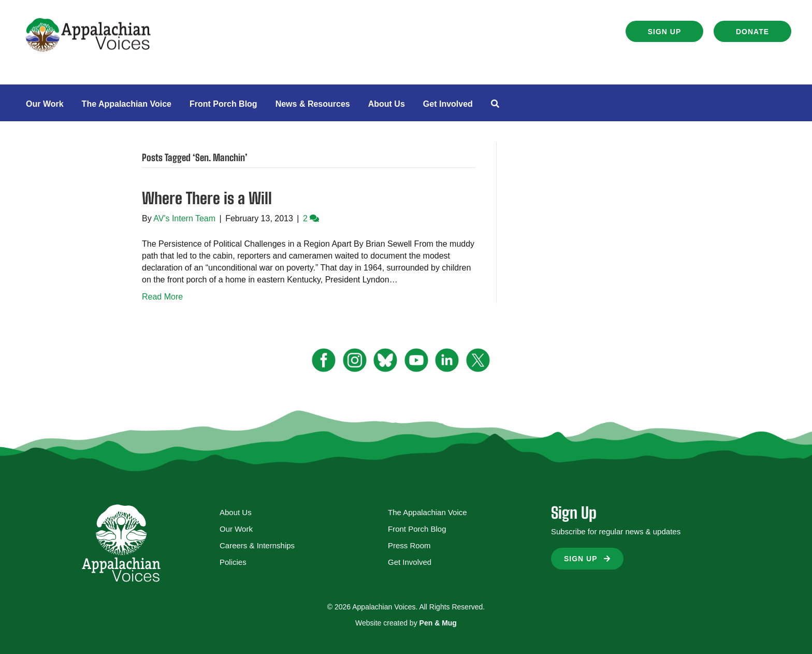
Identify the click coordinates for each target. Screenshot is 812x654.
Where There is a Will (207, 198)
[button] (664, 31)
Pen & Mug (438, 623)
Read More (162, 297)
